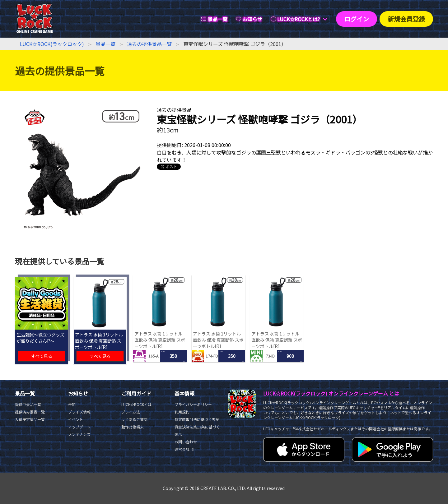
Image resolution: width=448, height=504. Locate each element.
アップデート (79, 427)
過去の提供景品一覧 (149, 44)
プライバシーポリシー (193, 404)
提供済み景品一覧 (30, 412)
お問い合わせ (186, 442)
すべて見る (42, 356)
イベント (76, 419)
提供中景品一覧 (28, 404)
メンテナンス (79, 434)
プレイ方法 (131, 412)
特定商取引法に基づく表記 (197, 419)
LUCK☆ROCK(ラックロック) (52, 44)
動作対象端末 (133, 427)
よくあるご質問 (134, 419)
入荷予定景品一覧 (30, 419)
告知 (72, 404)
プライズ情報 (79, 412)
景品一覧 (105, 44)
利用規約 (182, 412)
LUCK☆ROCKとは (136, 404)
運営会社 (185, 449)
